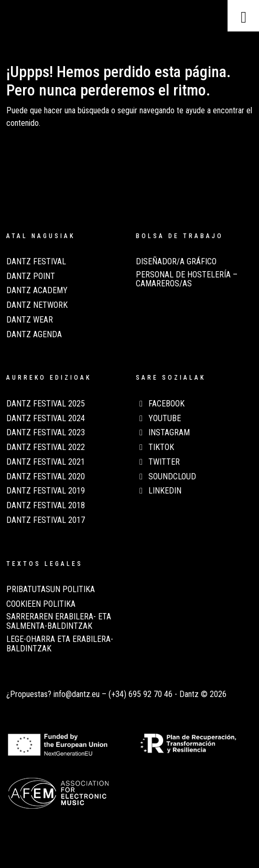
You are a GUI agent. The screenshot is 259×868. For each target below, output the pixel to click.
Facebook (160, 404)
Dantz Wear (30, 320)
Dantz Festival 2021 (46, 462)
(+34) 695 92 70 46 (141, 694)
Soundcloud (166, 477)
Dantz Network (37, 305)
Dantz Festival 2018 (46, 506)
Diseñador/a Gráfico (176, 262)
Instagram (163, 433)
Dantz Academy (37, 291)
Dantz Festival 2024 (46, 419)
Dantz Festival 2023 (46, 433)
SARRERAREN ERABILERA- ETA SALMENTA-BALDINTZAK (59, 621)
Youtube (158, 419)
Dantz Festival (36, 262)
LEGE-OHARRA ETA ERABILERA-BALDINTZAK (60, 644)
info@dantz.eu (77, 694)
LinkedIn (159, 491)
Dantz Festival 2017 (46, 520)
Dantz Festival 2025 (46, 404)
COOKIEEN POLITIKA (41, 604)
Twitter (158, 462)
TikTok (155, 447)
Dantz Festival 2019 (46, 491)
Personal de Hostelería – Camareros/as (187, 280)
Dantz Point (31, 276)
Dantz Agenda (34, 335)
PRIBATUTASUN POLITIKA (51, 590)
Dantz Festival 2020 (46, 477)
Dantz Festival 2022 (46, 447)
